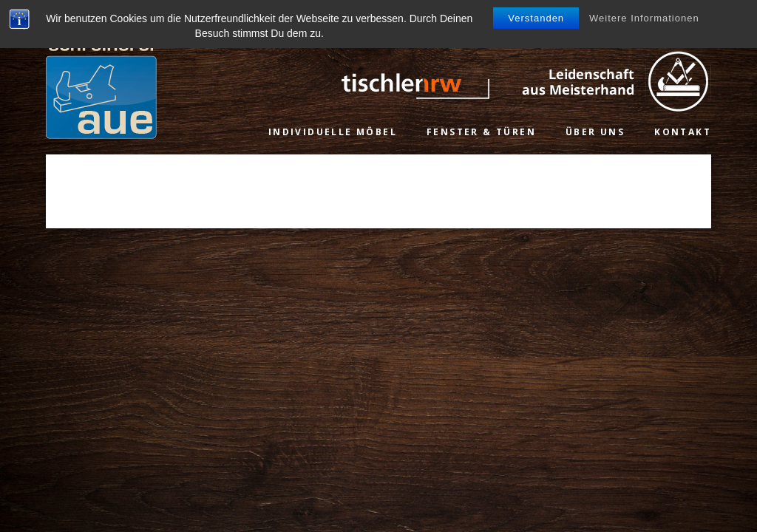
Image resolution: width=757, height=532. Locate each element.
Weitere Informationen (644, 18)
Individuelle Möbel (333, 132)
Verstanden (536, 18)
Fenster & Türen (481, 132)
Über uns (595, 132)
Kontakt (683, 132)
